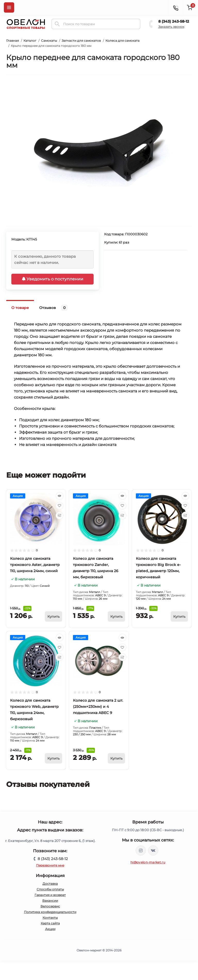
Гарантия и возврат (50, 895)
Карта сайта (50, 923)
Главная (13, 41)
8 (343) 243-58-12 (174, 21)
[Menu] (9, 7)
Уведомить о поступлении (53, 279)
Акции (50, 929)
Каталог (30, 41)
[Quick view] (60, 496)
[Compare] (60, 515)
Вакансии (50, 901)
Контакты (50, 918)
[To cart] (53, 616)
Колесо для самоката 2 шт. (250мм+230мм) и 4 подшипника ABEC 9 (98, 707)
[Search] (57, 24)
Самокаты (49, 41)
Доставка (50, 884)
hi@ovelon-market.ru (148, 862)
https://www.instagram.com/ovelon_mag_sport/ (141, 850)
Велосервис (50, 906)
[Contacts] (176, 7)
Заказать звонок (171, 27)
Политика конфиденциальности (50, 912)
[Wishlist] (60, 506)
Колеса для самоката (122, 41)
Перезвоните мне (50, 865)
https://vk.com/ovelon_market (153, 850)
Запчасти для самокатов (81, 41)
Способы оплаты (50, 889)
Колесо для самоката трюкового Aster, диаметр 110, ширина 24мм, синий (35, 565)
